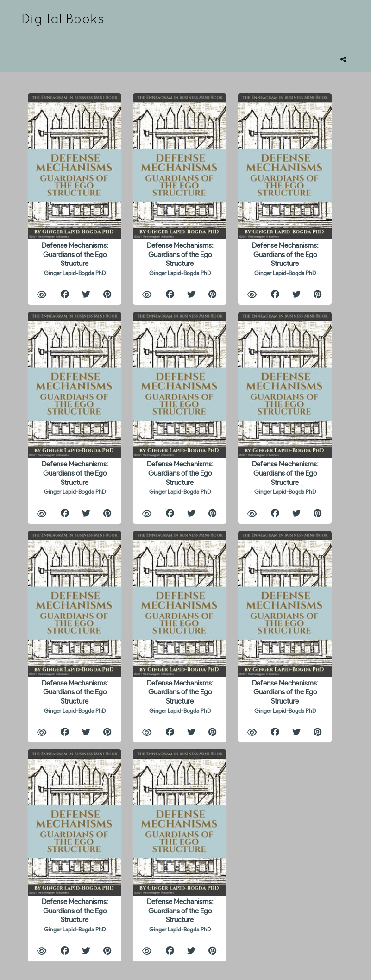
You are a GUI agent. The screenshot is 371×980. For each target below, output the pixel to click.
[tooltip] (343, 59)
